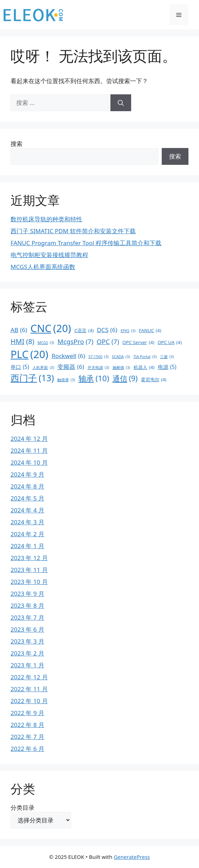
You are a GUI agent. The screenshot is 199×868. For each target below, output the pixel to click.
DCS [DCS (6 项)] (107, 330)
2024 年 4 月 (27, 510)
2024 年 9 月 (27, 474)
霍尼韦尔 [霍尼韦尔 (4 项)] (154, 380)
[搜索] (121, 103)
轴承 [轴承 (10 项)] (94, 378)
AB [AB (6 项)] (19, 330)
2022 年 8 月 (27, 725)
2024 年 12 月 (29, 439)
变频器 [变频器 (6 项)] (71, 367)
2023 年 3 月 (27, 641)
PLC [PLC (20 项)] (29, 355)
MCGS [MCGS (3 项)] (46, 343)
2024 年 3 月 (27, 522)
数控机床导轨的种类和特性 (46, 219)
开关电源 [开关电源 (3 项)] (98, 368)
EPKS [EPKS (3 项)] (128, 331)
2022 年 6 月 (27, 749)
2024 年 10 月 (29, 462)
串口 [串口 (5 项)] (20, 367)
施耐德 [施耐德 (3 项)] (121, 368)
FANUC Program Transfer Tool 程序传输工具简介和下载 (86, 243)
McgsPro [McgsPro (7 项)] (76, 342)
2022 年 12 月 (29, 677)
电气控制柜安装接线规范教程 (49, 255)
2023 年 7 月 (27, 617)
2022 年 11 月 (29, 689)
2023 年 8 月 (27, 605)
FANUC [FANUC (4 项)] (150, 331)
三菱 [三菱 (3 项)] (167, 357)
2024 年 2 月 (27, 534)
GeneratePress (132, 857)
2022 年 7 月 (27, 737)
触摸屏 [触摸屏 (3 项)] (66, 380)
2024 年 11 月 (29, 450)
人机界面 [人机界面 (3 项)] (43, 368)
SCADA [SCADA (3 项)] (121, 357)
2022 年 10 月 (29, 701)
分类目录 (23, 808)
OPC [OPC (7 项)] (108, 342)
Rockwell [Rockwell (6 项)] (68, 356)
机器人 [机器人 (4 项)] (144, 368)
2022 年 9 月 (27, 713)
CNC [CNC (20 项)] (51, 329)
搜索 (17, 144)
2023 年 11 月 (29, 570)
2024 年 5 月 (27, 498)
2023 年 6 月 (27, 629)
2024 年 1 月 (27, 546)
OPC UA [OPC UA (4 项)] (170, 343)
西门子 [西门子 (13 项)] (32, 378)
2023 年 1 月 (27, 665)
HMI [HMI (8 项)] (22, 342)
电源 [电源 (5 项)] (167, 367)
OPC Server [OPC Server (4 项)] (138, 343)
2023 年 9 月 (27, 594)
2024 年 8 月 (27, 486)
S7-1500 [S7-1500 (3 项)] (98, 357)
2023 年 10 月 (29, 582)
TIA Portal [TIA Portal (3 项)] (145, 357)
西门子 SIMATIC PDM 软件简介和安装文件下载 (73, 231)
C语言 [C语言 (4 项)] (84, 331)
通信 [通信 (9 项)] (125, 379)
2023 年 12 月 (29, 558)
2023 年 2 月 (27, 653)
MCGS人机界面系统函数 (43, 267)
